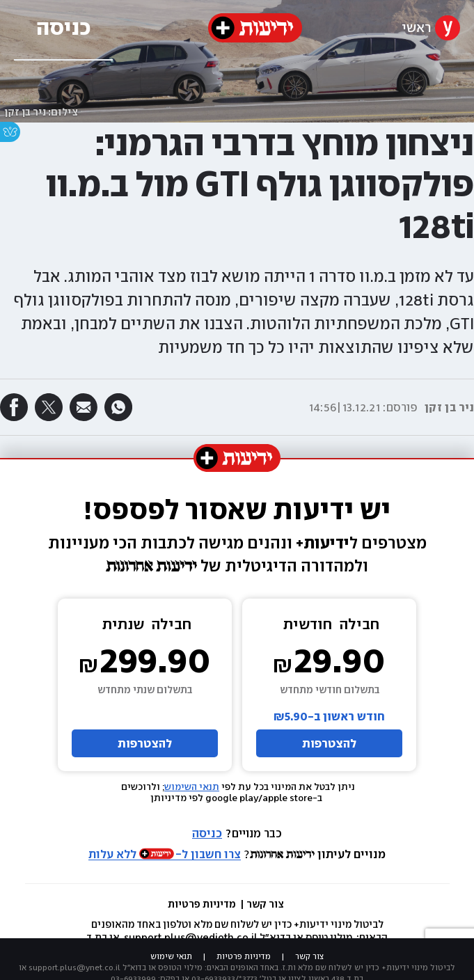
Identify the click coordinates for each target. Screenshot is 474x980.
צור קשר (265, 904)
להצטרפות (329, 743)
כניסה (207, 833)
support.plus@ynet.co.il (74, 967)
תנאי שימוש (171, 956)
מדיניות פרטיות (203, 904)
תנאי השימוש (192, 787)
